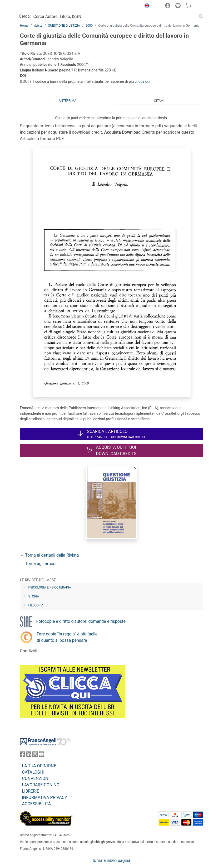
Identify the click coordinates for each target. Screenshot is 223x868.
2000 (89, 26)
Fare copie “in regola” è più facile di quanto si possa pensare (67, 637)
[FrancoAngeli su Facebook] (23, 755)
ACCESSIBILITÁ (37, 804)
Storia (34, 596)
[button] (146, 6)
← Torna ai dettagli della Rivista (49, 555)
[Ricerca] (201, 16)
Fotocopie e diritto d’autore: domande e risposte (81, 621)
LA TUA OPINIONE (39, 766)
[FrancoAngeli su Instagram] (35, 755)
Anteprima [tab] (68, 101)
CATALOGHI (33, 772)
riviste (38, 26)
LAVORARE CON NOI (41, 785)
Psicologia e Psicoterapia (50, 587)
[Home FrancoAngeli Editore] (38, 6)
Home (24, 26)
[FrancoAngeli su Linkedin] (29, 755)
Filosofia (36, 605)
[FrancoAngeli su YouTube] (41, 755)
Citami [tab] (159, 101)
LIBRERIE (31, 791)
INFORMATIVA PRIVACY (45, 797)
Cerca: (25, 16)
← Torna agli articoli (39, 564)
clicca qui (143, 81)
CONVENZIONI (36, 778)
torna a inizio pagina (112, 860)
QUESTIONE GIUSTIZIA (64, 26)
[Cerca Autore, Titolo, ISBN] (114, 16)
